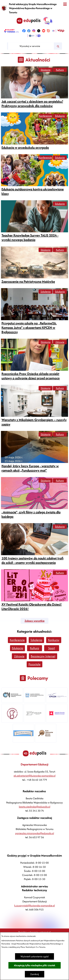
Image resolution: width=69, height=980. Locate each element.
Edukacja (46, 70)
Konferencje (45, 116)
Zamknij (35, 974)
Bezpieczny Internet (43, 656)
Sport (52, 648)
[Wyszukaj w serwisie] (31, 46)
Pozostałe (34, 664)
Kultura (60, 70)
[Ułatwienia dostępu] (39, 36)
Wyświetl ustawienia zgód (34, 956)
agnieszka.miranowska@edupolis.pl (35, 833)
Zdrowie (60, 342)
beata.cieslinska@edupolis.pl (35, 807)
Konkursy (54, 640)
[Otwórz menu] (65, 4)
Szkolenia (46, 291)
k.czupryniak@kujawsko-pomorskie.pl (35, 905)
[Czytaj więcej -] (34, 87)
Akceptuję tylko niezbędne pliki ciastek (35, 965)
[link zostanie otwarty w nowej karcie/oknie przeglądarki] (11, 31)
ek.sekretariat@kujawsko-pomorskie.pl (35, 776)
